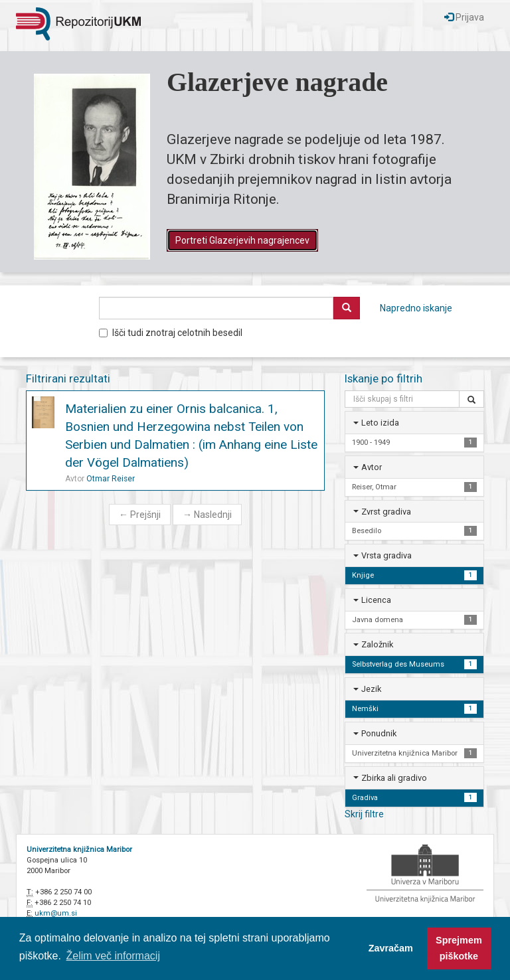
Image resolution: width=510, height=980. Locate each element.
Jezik (371, 689)
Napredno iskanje (416, 308)
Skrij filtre (364, 814)
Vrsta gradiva (386, 555)
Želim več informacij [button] (113, 956)
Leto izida (380, 423)
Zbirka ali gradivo (394, 778)
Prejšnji (140, 515)
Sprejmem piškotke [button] (459, 948)
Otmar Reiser (111, 479)
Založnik (377, 644)
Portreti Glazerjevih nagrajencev (242, 240)
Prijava (464, 17)
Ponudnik (379, 733)
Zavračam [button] (391, 948)
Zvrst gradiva (386, 512)
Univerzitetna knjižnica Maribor (79, 850)
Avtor (372, 467)
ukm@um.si (56, 913)
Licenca (376, 600)
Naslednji (207, 515)
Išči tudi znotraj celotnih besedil (171, 333)
